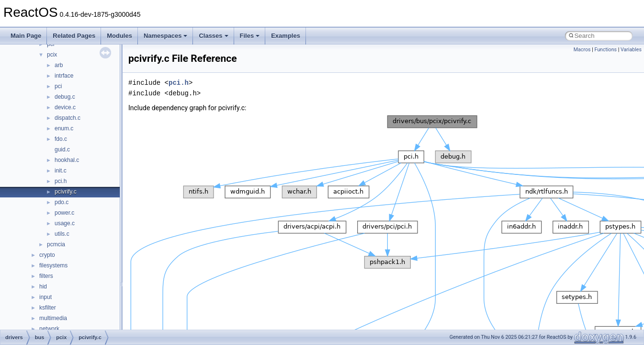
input (45, 297)
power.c (64, 213)
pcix (52, 55)
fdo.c (61, 139)
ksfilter (48, 308)
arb (59, 65)
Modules (119, 36)
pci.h (61, 181)
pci (58, 86)
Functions (605, 50)
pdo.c (62, 202)
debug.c (65, 97)
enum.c (64, 128)
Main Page (26, 36)
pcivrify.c (66, 192)
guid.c (62, 149)
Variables (631, 50)
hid (43, 287)
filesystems (53, 265)
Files (250, 36)
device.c (65, 107)
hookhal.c (67, 160)
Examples (286, 36)
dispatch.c (68, 118)
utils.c (62, 234)
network (49, 329)
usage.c (65, 223)
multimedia (53, 318)
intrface (64, 76)
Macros (582, 50)
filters (46, 276)
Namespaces (166, 36)
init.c (61, 171)
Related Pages (74, 36)
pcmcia (56, 244)
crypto (47, 255)
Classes (213, 36)
